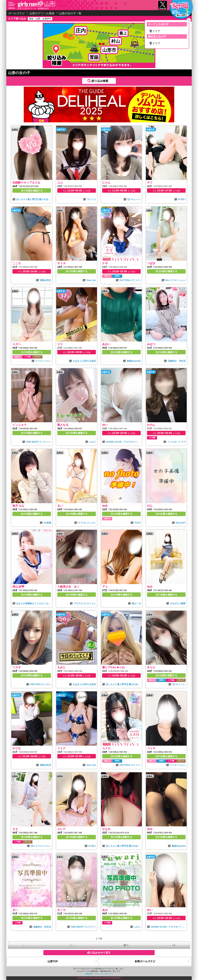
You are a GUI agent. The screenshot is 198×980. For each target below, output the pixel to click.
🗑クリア (155, 31)
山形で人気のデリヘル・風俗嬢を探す (33, 8)
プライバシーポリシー (104, 974)
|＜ (25, 945)
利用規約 (89, 974)
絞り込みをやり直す (99, 953)
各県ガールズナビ (145, 961)
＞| (173, 945)
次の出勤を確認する (32, 191)
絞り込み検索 (100, 81)
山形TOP (53, 961)
